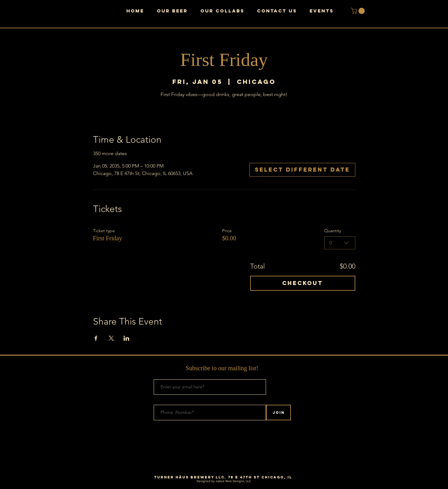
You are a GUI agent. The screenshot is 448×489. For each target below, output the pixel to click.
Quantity (333, 231)
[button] (359, 11)
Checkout (303, 283)
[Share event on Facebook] (96, 338)
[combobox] (340, 243)
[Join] (278, 413)
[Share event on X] (111, 338)
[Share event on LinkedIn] (126, 338)
